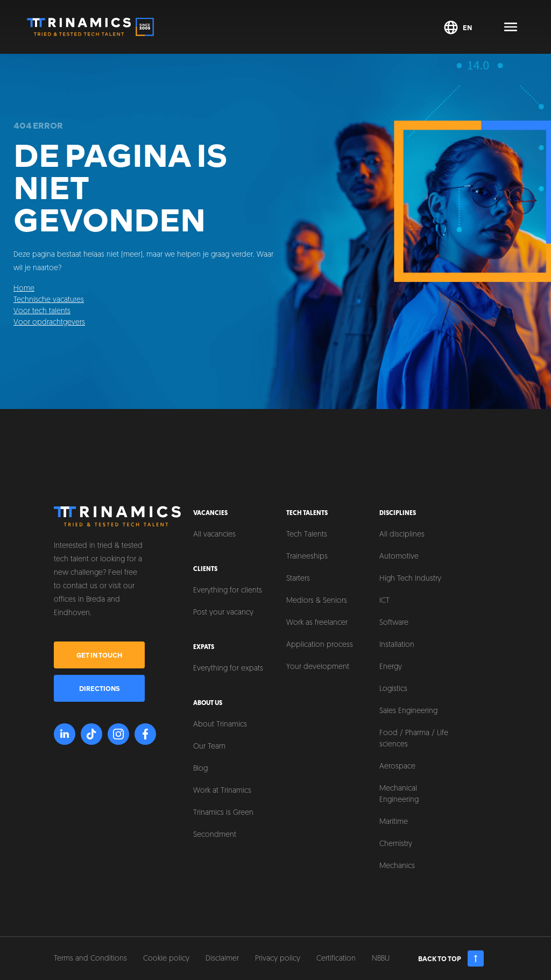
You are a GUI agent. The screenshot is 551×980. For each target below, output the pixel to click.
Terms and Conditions (90, 959)
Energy (391, 667)
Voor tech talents (42, 311)
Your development (318, 667)
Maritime (394, 822)
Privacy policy (278, 959)
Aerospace (397, 767)
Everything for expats (228, 669)
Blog (200, 769)
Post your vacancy (223, 613)
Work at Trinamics (222, 791)
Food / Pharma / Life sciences (414, 739)
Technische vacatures (49, 300)
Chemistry (396, 844)
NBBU (381, 959)
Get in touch (99, 655)
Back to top (451, 958)
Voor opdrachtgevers (49, 323)
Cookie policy (166, 959)
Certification (336, 959)
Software (394, 623)
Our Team (209, 747)
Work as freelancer (317, 623)
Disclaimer (222, 959)
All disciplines (402, 535)
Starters (298, 579)
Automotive (399, 557)
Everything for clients (228, 591)
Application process (320, 645)
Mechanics (397, 866)
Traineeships (307, 557)
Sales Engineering (408, 711)
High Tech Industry (410, 579)
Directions (100, 688)
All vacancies (214, 535)
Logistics (393, 689)
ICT (384, 601)
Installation (397, 645)
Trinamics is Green (223, 813)
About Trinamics (220, 725)
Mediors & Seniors (317, 601)
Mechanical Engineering (399, 794)
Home (24, 289)
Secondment (215, 835)
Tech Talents (307, 535)
